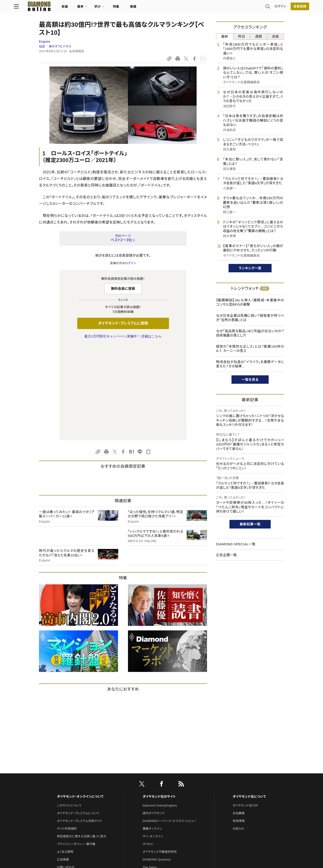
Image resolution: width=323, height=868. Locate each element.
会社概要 (239, 718)
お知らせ (238, 733)
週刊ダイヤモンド (154, 718)
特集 (141, 8)
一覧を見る (250, 380)
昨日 (242, 36)
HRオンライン (152, 780)
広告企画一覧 (227, 555)
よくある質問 (65, 756)
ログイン (255, 8)
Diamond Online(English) (160, 710)
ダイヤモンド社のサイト (159, 701)
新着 (90, 8)
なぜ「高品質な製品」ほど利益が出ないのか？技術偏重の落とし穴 (250, 333)
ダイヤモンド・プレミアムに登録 (123, 323)
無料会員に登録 (123, 289)
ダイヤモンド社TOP (245, 710)
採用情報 (239, 726)
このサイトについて (69, 710)
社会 (42, 46)
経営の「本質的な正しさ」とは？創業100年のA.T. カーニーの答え (250, 349)
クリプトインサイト (154, 787)
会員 (276, 36)
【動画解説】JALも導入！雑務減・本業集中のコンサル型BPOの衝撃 (250, 302)
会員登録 (275, 8)
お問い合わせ (66, 772)
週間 (259, 36)
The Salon (150, 772)
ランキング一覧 (250, 268)
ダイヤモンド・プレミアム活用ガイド (79, 726)
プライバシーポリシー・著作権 (76, 749)
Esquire (45, 42)
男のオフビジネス (60, 46)
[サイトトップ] (60, 8)
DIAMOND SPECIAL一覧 (236, 544)
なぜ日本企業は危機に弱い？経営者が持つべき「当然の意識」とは (250, 318)
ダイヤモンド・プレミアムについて (78, 718)
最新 (225, 36)
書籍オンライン (152, 733)
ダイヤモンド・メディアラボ (160, 803)
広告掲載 (63, 764)
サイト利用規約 (67, 733)
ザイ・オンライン (153, 741)
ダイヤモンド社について (249, 701)
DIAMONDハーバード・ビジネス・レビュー (170, 726)
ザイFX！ (148, 749)
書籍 (158, 8)
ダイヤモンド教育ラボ (157, 795)
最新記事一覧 (250, 524)
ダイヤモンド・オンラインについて (80, 701)
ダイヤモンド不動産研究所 (160, 756)
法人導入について (69, 780)
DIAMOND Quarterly (157, 764)
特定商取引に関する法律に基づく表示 (82, 741)
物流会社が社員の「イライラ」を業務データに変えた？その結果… (250, 364)
